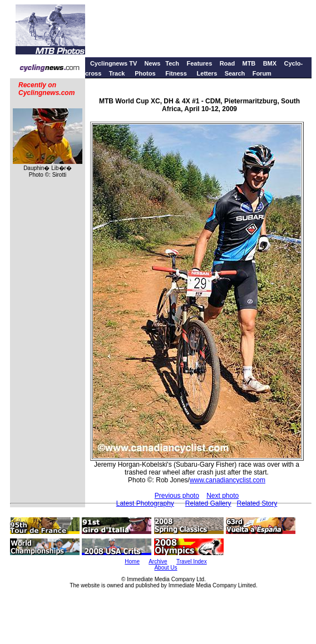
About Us (166, 568)
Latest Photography (145, 503)
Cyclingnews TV (113, 63)
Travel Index (192, 561)
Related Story (257, 503)
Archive (158, 561)
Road (228, 63)
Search (235, 73)
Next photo (223, 496)
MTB (249, 63)
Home (132, 561)
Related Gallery (208, 503)
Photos (145, 73)
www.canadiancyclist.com (228, 480)
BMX (270, 63)
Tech (172, 63)
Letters (207, 73)
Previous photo (177, 496)
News (153, 63)
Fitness (176, 73)
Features (199, 63)
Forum (262, 73)
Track (117, 73)
